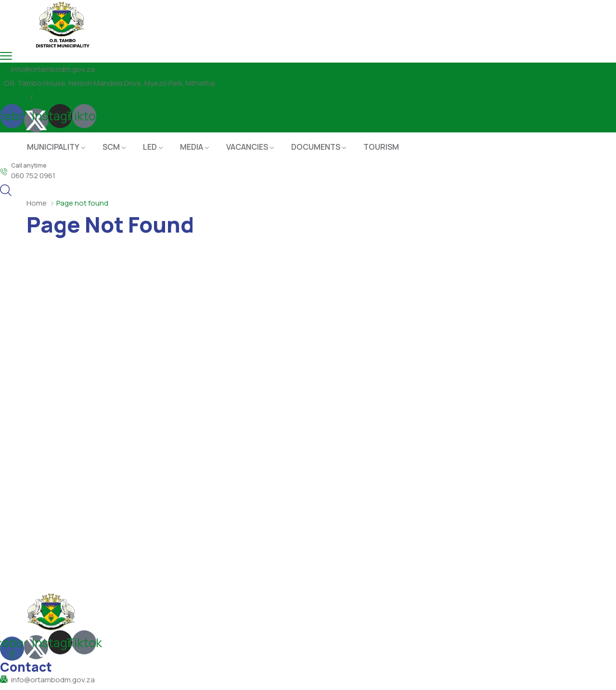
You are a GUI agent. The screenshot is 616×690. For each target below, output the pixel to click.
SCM (111, 147)
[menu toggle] (6, 56)
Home (37, 203)
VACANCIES (247, 147)
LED (150, 147)
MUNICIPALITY (53, 147)
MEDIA (192, 147)
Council (51, 97)
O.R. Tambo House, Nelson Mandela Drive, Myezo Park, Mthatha (109, 83)
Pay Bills (13, 97)
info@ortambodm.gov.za (53, 69)
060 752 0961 (33, 176)
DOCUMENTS (316, 147)
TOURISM (381, 147)
